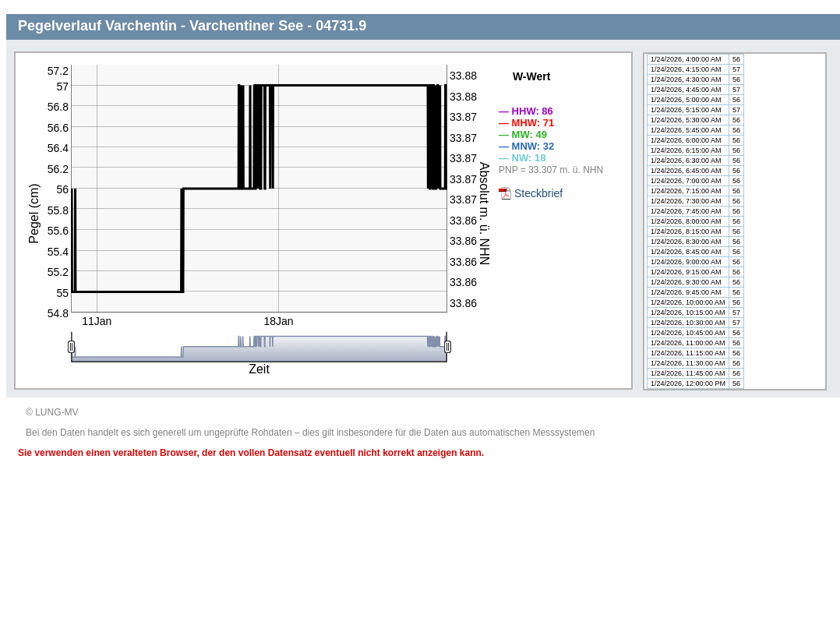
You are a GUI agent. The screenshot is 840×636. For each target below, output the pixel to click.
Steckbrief (538, 193)
